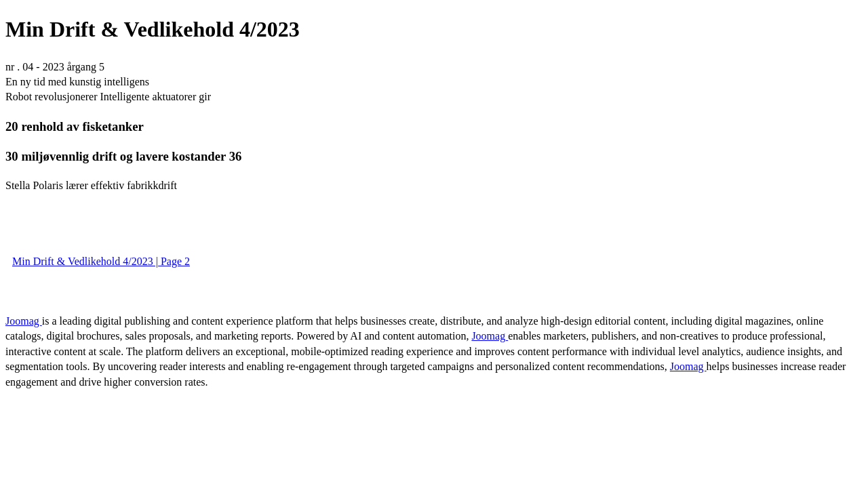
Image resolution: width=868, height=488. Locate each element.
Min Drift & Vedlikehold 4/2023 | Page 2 (101, 261)
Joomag (24, 321)
